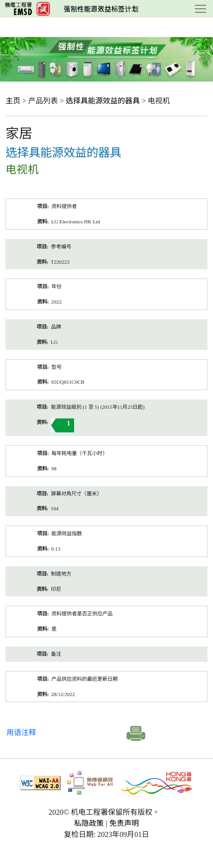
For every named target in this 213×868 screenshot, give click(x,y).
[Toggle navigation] (200, 9)
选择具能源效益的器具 (103, 101)
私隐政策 (89, 823)
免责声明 (124, 823)
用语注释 (21, 732)
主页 (13, 101)
